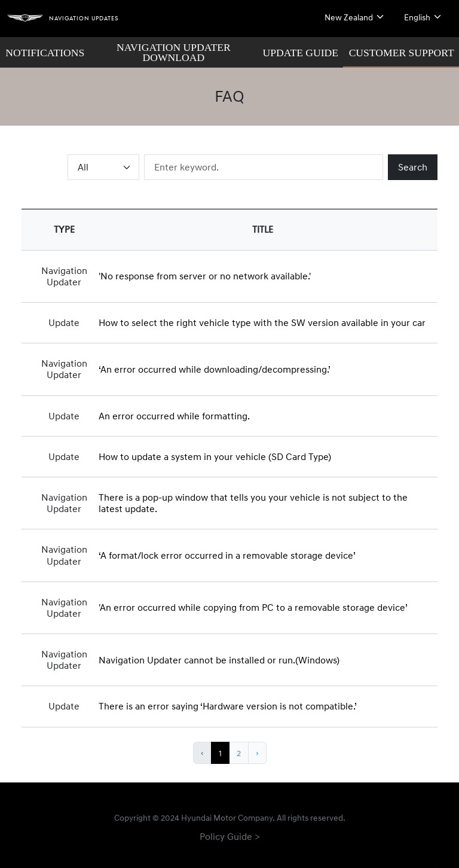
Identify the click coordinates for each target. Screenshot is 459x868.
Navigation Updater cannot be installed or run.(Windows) (219, 660)
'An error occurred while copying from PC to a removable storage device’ (253, 607)
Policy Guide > (230, 836)
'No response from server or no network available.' (205, 276)
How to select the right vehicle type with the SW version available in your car (262, 322)
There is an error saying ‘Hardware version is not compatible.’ (228, 706)
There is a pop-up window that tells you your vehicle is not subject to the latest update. (253, 503)
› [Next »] (257, 753)
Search (413, 167)
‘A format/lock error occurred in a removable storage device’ (227, 555)
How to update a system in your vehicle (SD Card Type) (215, 456)
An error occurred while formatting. (174, 416)
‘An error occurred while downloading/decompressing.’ (215, 369)
